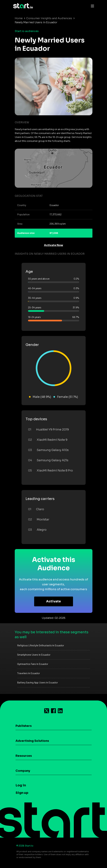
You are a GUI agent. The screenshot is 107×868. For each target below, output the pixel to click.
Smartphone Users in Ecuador (34, 655)
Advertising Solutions (32, 741)
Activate (53, 601)
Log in (21, 785)
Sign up (22, 793)
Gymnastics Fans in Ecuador (33, 664)
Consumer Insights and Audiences (49, 18)
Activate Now (54, 245)
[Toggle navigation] (92, 6)
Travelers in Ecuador (28, 673)
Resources (24, 756)
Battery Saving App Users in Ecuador (37, 683)
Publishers (24, 726)
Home (19, 18)
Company (23, 771)
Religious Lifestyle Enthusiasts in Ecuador (41, 646)
